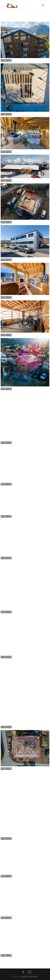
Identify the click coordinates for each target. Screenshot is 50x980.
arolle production (30, 976)
